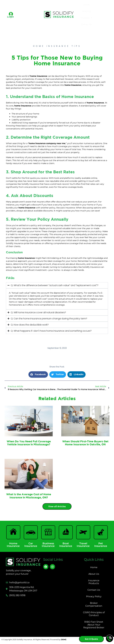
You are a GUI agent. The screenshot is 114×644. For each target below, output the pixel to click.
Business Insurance (48, 545)
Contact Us (86, 24)
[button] (38, 374)
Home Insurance (13, 545)
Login (10, 17)
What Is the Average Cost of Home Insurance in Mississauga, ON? (29, 496)
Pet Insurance (101, 545)
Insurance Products (94, 582)
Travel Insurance (83, 545)
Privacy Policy (94, 596)
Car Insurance (31, 545)
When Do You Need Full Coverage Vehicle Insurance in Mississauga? (29, 443)
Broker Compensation (94, 604)
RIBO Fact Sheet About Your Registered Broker (94, 625)
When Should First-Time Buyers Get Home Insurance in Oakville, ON (85, 443)
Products (86, 18)
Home (86, 5)
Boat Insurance (66, 545)
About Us (86, 11)
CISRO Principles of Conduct (94, 614)
